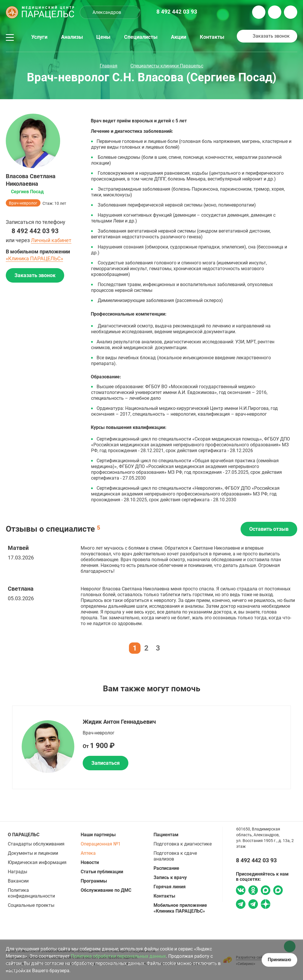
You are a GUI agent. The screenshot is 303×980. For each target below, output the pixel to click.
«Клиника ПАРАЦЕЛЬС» (34, 258)
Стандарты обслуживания (36, 844)
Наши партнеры (98, 835)
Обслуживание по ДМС (106, 890)
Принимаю (279, 960)
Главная (109, 66)
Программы (94, 881)
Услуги (39, 37)
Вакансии (18, 881)
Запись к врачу (170, 877)
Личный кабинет (51, 240)
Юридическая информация (37, 862)
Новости (90, 862)
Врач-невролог (23, 203)
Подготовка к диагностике (183, 844)
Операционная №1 (101, 844)
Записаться (106, 763)
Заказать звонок (271, 36)
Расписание (166, 868)
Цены (103, 37)
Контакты (212, 37)
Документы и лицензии (33, 853)
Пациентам (166, 835)
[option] (151, 747)
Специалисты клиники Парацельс (167, 66)
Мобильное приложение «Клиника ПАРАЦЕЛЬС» (180, 908)
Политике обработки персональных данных (118, 956)
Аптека (88, 853)
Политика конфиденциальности (31, 893)
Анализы (72, 37)
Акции (179, 37)
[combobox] (110, 12)
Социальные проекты (31, 905)
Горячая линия (170, 887)
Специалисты (141, 37)
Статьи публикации (102, 872)
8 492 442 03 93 (35, 231)
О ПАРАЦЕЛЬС (24, 835)
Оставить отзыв (269, 529)
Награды (17, 872)
